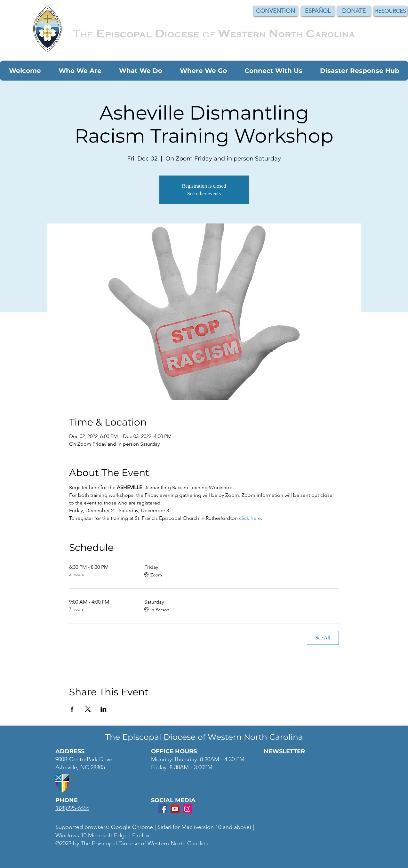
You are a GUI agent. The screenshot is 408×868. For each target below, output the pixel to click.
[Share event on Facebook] (72, 709)
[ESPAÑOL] (318, 11)
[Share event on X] (88, 709)
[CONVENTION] (276, 11)
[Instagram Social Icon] (187, 809)
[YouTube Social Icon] (175, 809)
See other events (204, 194)
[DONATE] (354, 11)
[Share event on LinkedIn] (104, 709)
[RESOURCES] (391, 11)
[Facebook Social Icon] (163, 809)
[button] (25, 71)
